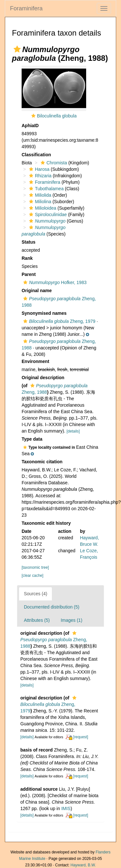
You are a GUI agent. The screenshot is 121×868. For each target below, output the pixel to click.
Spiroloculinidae (47, 214)
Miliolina (39, 202)
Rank (27, 258)
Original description (43, 378)
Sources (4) (35, 594)
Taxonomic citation (42, 462)
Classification (36, 155)
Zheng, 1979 (59, 321)
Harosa (38, 169)
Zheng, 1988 (54, 640)
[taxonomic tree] (35, 567)
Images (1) (71, 620)
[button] (17, 49)
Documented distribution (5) (52, 607)
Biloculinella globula (57, 116)
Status (29, 242)
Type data (32, 439)
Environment (35, 361)
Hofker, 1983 (54, 282)
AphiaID (30, 126)
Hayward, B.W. (83, 865)
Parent (29, 274)
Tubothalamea (45, 189)
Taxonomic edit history (46, 523)
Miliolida (39, 195)
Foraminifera (26, 8)
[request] (81, 737)
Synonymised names (44, 313)
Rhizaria (39, 176)
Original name (37, 291)
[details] (73, 431)
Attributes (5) (37, 620)
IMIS (66, 808)
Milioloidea (42, 208)
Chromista (53, 163)
